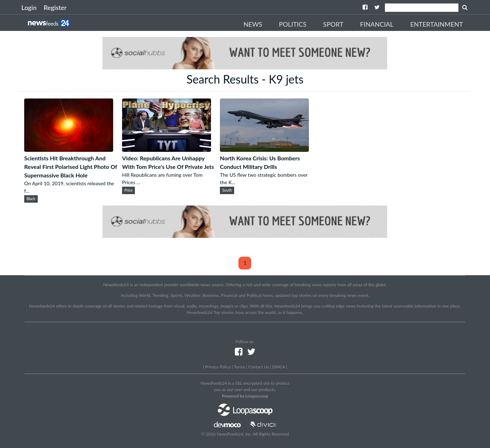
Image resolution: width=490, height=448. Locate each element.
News (253, 24)
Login (29, 7)
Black (31, 199)
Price (128, 190)
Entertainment (437, 24)
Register (55, 7)
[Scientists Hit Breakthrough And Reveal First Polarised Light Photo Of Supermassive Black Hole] (69, 150)
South (227, 190)
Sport (333, 24)
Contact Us (258, 367)
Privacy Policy (218, 367)
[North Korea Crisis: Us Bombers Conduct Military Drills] (264, 150)
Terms (239, 367)
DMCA (279, 367)
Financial (377, 24)
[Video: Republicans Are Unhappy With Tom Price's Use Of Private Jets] (167, 150)
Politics (293, 24)
